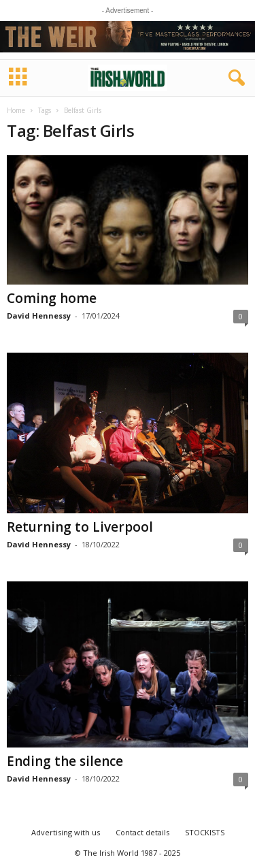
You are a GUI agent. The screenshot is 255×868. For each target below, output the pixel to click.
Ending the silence (65, 761)
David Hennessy (39, 316)
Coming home (52, 298)
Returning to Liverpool (80, 527)
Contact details (142, 832)
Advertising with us (66, 832)
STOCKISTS (205, 832)
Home (16, 110)
